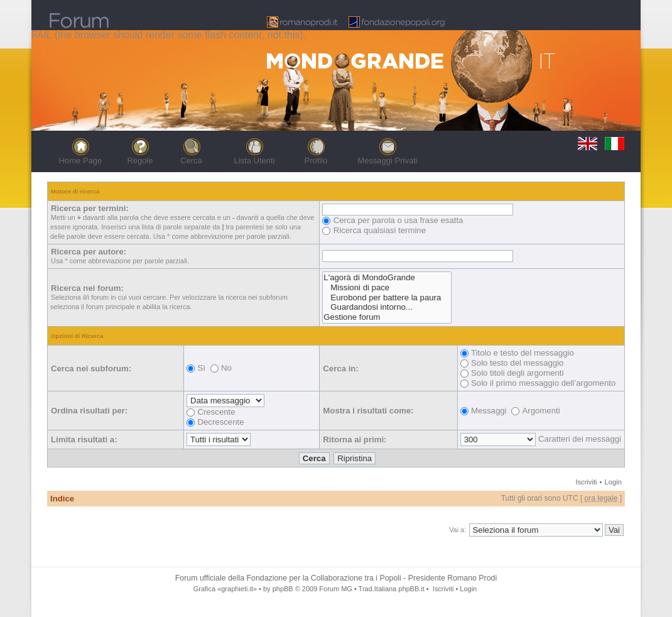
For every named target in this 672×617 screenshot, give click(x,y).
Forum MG (335, 589)
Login (613, 482)
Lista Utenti (254, 161)
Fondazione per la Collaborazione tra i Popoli (324, 578)
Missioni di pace (387, 288)
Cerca (191, 161)
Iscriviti (586, 482)
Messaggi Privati (387, 161)
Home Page (81, 161)
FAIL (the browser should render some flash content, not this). (169, 35)
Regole (140, 161)
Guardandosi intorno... (387, 307)
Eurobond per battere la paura (387, 298)
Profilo (316, 161)
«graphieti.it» (237, 589)
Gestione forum (387, 317)
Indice (62, 499)
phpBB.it (411, 589)
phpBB (283, 589)
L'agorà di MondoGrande (387, 278)
